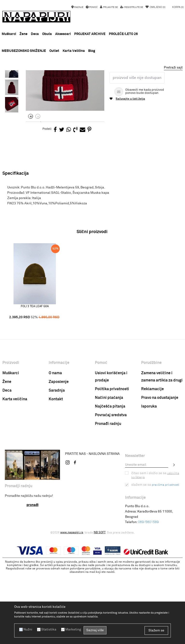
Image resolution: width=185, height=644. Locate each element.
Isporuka (149, 477)
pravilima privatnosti (165, 555)
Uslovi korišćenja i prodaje (111, 447)
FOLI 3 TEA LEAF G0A (35, 376)
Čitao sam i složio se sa (155, 545)
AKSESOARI (62, 82)
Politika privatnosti (112, 459)
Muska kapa (92, 82)
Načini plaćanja (109, 468)
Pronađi (33, 575)
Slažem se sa (155, 555)
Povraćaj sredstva (111, 485)
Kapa (77, 82)
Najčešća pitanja (110, 477)
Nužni (28, 630)
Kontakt (56, 469)
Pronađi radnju (108, 494)
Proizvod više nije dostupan (137, 148)
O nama (55, 443)
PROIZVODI (43, 82)
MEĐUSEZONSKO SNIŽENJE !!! (92, 75)
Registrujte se (133, 7)
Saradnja (57, 461)
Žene (7, 452)
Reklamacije (152, 459)
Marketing (73, 630)
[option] (92, 75)
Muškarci (11, 443)
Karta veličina (15, 469)
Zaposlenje (59, 452)
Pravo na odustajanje (160, 468)
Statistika (49, 630)
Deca (7, 461)
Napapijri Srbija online (17, 82)
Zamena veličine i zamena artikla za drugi (162, 447)
